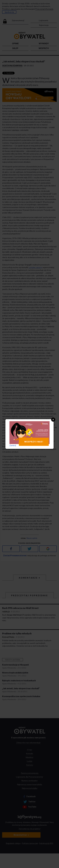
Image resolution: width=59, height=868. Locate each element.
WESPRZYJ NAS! (34, 442)
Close (53, 420)
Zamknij (13, 445)
